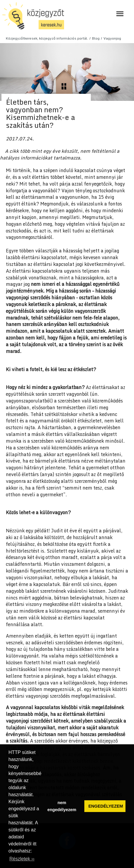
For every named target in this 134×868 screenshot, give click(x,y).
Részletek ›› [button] (22, 859)
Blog (96, 38)
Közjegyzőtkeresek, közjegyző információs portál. (47, 38)
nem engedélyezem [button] (62, 806)
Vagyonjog (112, 38)
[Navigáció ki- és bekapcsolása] (120, 14)
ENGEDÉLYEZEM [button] (106, 806)
